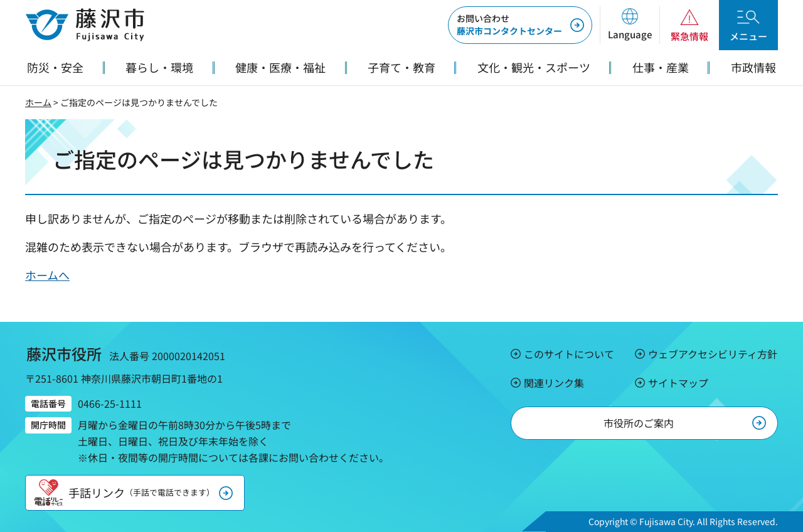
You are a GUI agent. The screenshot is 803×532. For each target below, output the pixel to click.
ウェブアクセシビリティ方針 (713, 354)
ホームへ (47, 275)
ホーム (38, 102)
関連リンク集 (554, 383)
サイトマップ (678, 383)
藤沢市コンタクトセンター (509, 24)
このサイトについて (569, 354)
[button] (630, 25)
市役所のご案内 (639, 423)
